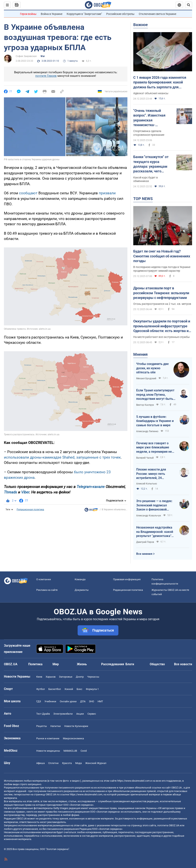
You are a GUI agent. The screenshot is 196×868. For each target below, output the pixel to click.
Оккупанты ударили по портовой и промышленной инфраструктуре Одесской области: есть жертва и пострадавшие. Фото (162, 326)
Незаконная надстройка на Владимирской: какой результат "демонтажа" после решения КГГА (155, 532)
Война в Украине (52, 14)
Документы (82, 590)
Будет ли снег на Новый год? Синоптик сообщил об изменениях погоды (162, 256)
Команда (80, 579)
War (43, 56)
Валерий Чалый (145, 458)
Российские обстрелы (120, 14)
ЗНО (92, 701)
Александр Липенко (147, 431)
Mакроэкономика (73, 738)
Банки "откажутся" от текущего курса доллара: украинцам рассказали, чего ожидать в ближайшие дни (152, 164)
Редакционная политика (30, 510)
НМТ (100, 701)
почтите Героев (46, 76)
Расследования (113, 664)
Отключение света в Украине (157, 14)
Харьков (51, 677)
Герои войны (28, 14)
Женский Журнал (96, 763)
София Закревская (26, 56)
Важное (141, 25)
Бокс (79, 689)
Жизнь (82, 664)
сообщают (28, 193)
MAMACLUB (70, 751)
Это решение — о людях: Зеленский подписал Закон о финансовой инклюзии (154, 505)
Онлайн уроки (68, 701)
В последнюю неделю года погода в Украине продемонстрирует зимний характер (162, 269)
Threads (10, 492)
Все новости (183, 664)
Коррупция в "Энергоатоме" (84, 14)
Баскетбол (55, 689)
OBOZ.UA (176, 788)
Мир (56, 664)
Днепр (80, 677)
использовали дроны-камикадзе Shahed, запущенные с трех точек (62, 457)
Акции (80, 714)
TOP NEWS (143, 199)
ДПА (83, 701)
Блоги (130, 664)
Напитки (56, 726)
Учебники (50, 701)
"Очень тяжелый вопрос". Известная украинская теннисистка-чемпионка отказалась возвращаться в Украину (152, 118)
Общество (157, 664)
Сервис (92, 714)
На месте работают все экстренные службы (162, 337)
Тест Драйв (43, 714)
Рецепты (42, 726)
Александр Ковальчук (149, 516)
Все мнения (144, 554)
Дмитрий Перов (145, 542)
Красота (67, 763)
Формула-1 (92, 689)
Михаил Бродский (146, 378)
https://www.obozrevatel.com (133, 781)
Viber (25, 492)
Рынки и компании (48, 738)
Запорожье (66, 677)
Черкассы (93, 677)
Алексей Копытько (147, 484)
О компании (44, 579)
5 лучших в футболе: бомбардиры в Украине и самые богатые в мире (155, 421)
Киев (39, 677)
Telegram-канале (91, 487)
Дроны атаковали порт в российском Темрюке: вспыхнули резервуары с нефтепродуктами (161, 293)
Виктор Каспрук (145, 405)
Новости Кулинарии (76, 726)
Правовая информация (127, 579)
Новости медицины (48, 751)
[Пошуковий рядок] (189, 5)
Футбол (41, 689)
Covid (84, 751)
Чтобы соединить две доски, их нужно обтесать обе (152, 368)
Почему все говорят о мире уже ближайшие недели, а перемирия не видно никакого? (154, 448)
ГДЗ (39, 701)
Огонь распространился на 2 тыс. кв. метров (162, 304)
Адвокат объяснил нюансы (151, 93)
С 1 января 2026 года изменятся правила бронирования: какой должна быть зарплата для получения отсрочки (160, 82)
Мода (78, 763)
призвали (107, 193)
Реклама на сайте (47, 590)
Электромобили (63, 714)
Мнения (140, 354)
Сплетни (53, 763)
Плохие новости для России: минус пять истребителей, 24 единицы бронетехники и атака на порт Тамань (155, 474)
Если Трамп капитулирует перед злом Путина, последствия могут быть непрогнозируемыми (155, 395)
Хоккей (69, 689)
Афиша (40, 763)
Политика (35, 664)
